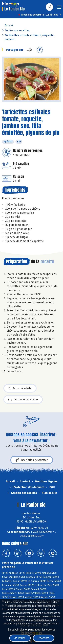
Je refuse (20, 638)
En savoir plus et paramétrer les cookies (32, 630)
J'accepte (44, 638)
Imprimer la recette (23, 399)
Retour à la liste (20, 388)
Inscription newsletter (32, 460)
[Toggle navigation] (59, 8)
